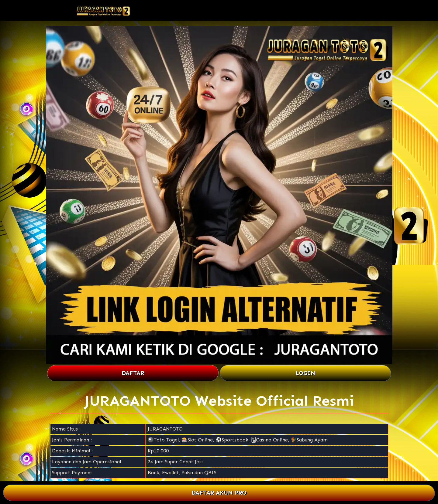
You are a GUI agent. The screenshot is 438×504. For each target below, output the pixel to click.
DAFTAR (133, 373)
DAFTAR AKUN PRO (219, 493)
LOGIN (305, 373)
